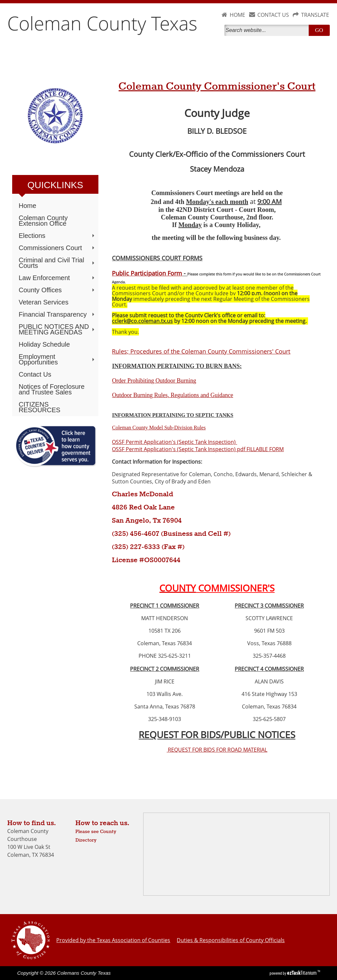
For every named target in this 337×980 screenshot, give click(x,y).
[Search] (268, 30)
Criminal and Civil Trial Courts (57, 263)
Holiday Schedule (44, 344)
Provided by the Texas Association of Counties (113, 940)
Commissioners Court (57, 248)
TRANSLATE (315, 15)
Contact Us (35, 374)
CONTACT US (273, 15)
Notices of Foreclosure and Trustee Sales (52, 389)
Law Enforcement (57, 278)
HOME (237, 15)
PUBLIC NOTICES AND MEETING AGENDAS (57, 329)
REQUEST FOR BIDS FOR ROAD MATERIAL (217, 750)
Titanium (302, 973)
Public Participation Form (147, 273)
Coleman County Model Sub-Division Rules (159, 428)
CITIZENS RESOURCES (40, 407)
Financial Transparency (57, 314)
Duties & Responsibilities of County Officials (231, 940)
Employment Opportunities (57, 359)
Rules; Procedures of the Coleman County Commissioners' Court (201, 351)
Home (27, 206)
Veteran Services (44, 302)
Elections (57, 236)
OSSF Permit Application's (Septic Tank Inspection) (174, 442)
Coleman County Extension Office (43, 221)
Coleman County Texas (102, 23)
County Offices (57, 290)
